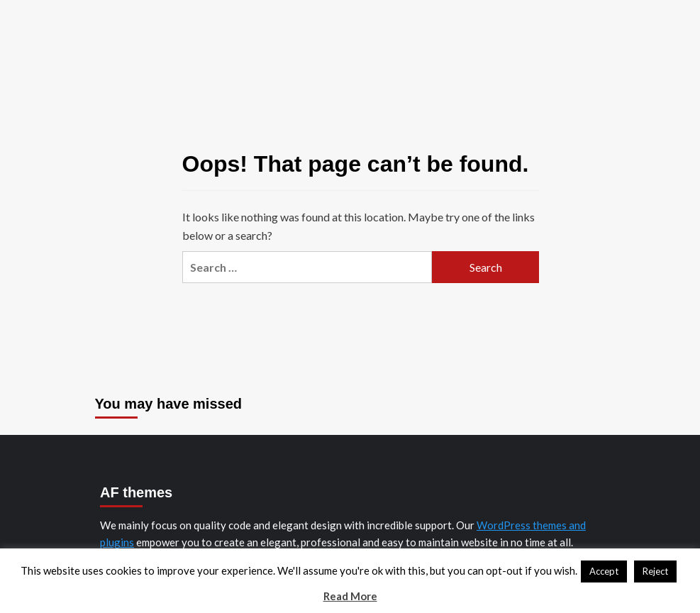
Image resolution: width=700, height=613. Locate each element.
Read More (350, 596)
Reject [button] (655, 571)
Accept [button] (604, 571)
